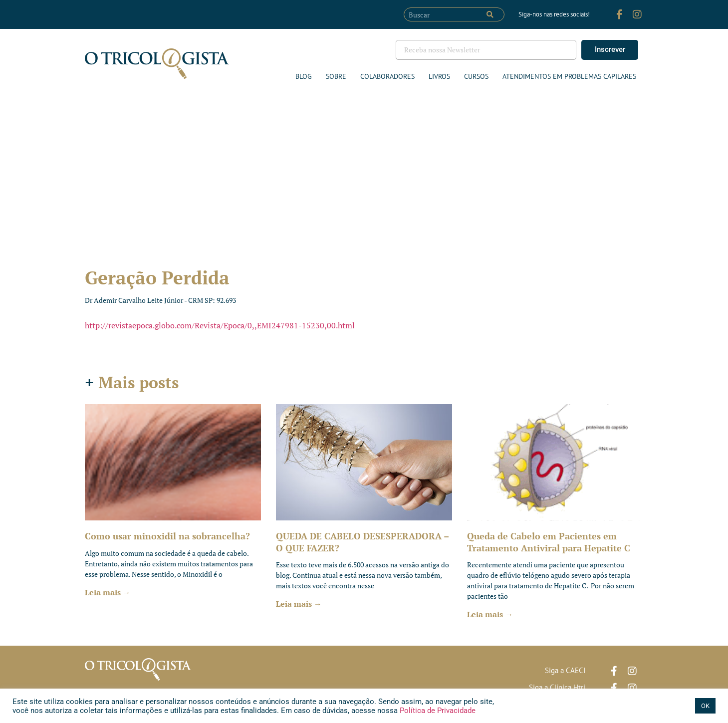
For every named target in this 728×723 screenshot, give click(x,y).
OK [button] (705, 706)
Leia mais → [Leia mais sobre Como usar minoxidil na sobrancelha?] (108, 592)
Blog (304, 76)
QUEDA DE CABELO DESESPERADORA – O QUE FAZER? (362, 542)
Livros (439, 76)
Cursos (476, 76)
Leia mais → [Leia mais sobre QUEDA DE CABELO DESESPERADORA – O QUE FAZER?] (299, 604)
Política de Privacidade (437, 711)
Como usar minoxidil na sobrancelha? (167, 536)
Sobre (336, 76)
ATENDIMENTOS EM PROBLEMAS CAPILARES (569, 76)
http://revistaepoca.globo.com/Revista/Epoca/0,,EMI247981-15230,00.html (220, 325)
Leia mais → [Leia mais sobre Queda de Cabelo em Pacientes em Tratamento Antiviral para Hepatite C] (490, 614)
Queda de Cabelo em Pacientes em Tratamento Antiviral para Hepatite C (549, 542)
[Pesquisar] (490, 14)
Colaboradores (387, 76)
